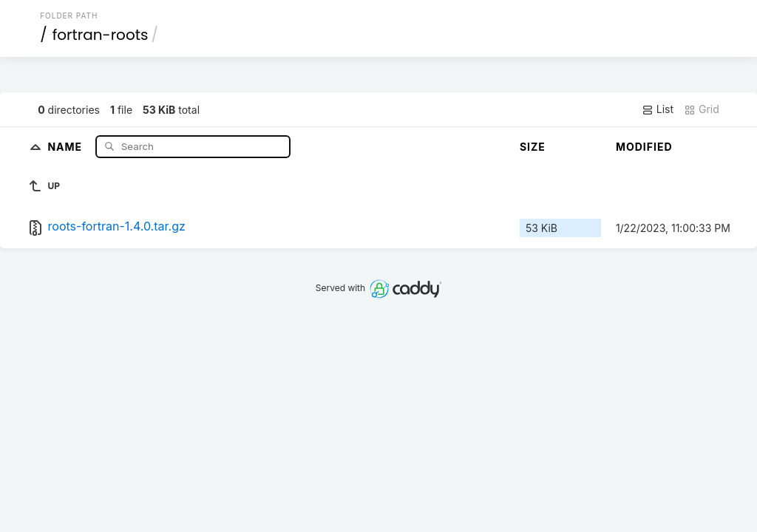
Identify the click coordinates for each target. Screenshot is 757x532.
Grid (702, 109)
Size (533, 147)
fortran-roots (101, 35)
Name (66, 146)
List (658, 109)
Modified (644, 147)
